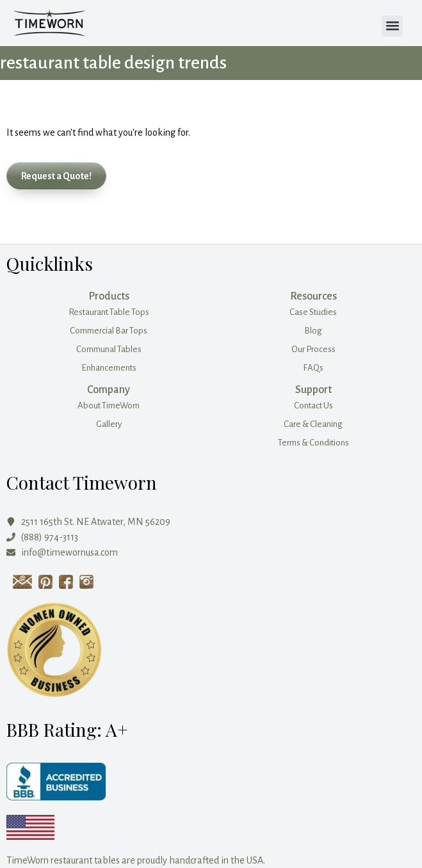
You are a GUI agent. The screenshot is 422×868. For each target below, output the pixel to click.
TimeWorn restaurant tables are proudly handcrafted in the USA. (136, 860)
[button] (392, 26)
